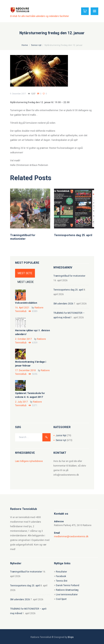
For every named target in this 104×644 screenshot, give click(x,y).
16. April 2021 (22, 308)
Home (25, 45)
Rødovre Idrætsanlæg (67, 590)
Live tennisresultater (67, 595)
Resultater (61, 572)
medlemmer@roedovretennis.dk (71, 537)
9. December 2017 (18, 94)
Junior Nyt (61, 435)
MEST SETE (25, 273)
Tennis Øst (62, 581)
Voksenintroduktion (26, 303)
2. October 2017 (23, 339)
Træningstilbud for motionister (23, 237)
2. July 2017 (21, 402)
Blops (71, 637)
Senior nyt (36, 45)
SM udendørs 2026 (63, 304)
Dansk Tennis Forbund (68, 585)
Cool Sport (61, 599)
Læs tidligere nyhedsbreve (29, 461)
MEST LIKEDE (26, 282)
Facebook (61, 576)
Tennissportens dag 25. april (73, 235)
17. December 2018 (25, 370)
